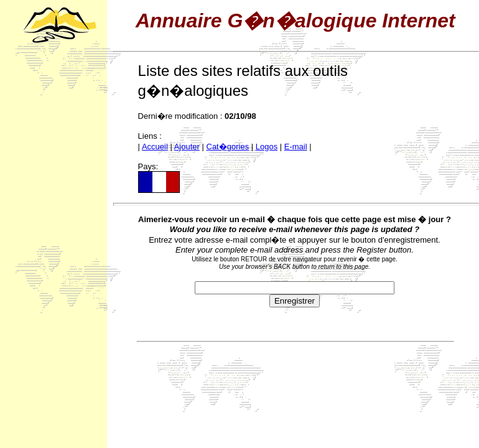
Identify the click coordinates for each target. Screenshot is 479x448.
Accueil (155, 147)
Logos (267, 147)
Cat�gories (228, 147)
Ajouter (187, 147)
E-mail (296, 147)
